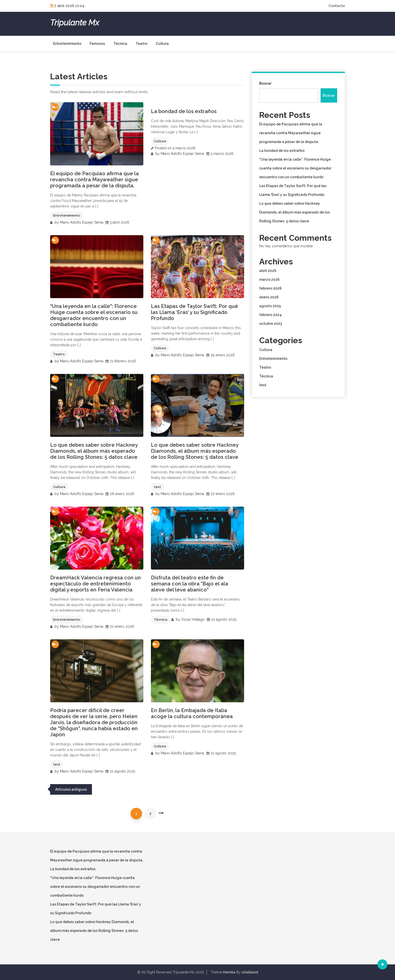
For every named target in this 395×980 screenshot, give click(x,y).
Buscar (265, 83)
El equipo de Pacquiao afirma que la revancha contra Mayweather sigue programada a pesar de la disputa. (94, 180)
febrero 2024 (270, 315)
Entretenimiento (67, 44)
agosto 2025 (270, 306)
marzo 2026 (269, 279)
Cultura (162, 44)
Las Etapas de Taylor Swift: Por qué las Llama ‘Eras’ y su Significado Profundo (194, 312)
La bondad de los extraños (184, 111)
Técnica (120, 44)
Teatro (141, 44)
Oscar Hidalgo (193, 619)
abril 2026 (268, 271)
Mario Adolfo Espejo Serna (82, 222)
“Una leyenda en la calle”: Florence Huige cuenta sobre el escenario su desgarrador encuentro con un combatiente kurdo (94, 315)
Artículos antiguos (71, 789)
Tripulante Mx (75, 23)
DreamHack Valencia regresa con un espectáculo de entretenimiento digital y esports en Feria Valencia (95, 584)
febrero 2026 (270, 288)
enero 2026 (269, 297)
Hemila (229, 972)
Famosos (97, 44)
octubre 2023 (271, 324)
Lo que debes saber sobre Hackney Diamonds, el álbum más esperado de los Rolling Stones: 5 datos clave (94, 451)
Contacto (337, 6)
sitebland (250, 972)
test (157, 487)
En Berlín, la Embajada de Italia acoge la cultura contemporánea (192, 713)
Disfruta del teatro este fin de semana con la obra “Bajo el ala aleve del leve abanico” (190, 584)
